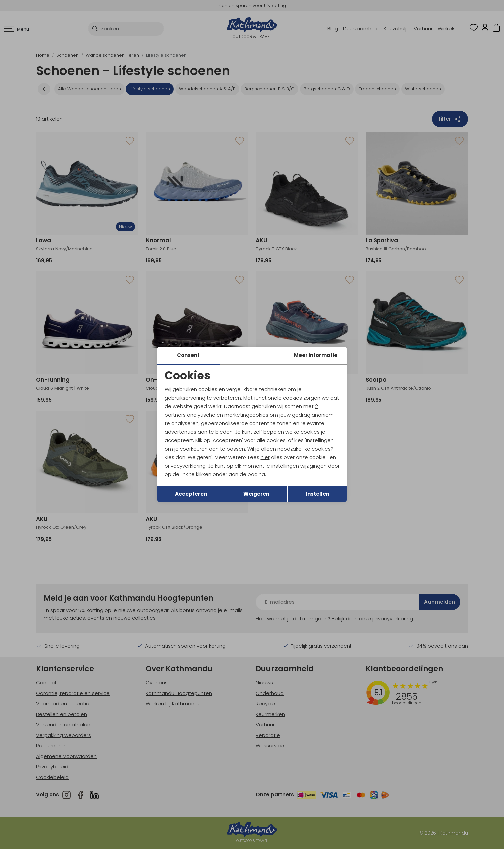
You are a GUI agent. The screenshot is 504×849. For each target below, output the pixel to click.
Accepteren (191, 494)
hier (265, 457)
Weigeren (256, 494)
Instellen (317, 494)
